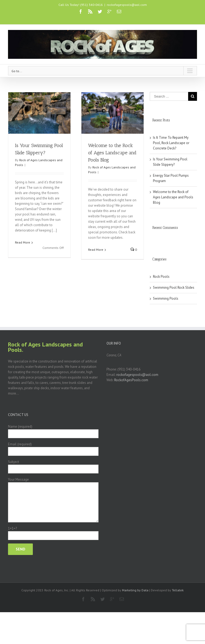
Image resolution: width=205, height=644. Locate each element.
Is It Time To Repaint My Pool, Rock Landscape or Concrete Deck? (171, 143)
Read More (23, 242)
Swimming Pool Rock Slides (174, 288)
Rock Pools (161, 277)
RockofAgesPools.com (131, 380)
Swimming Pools (166, 298)
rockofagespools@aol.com (127, 5)
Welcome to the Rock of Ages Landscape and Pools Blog (112, 153)
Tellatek (178, 590)
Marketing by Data (135, 590)
